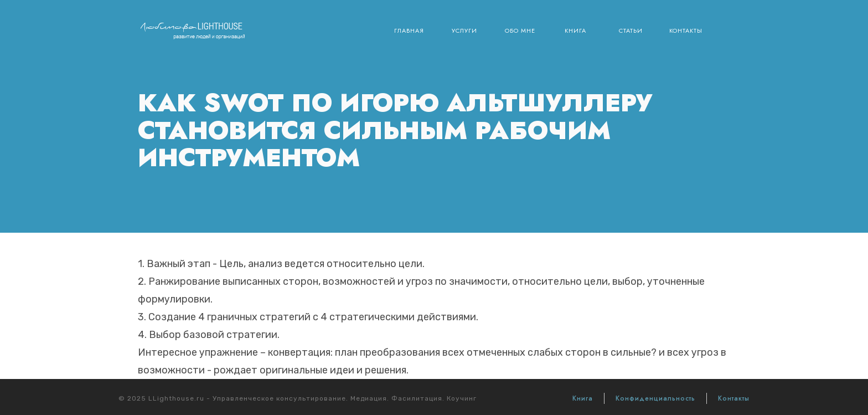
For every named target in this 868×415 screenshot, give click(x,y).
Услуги (464, 30)
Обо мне (520, 30)
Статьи (631, 30)
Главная (409, 30)
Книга (575, 30)
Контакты (686, 30)
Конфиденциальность (655, 398)
